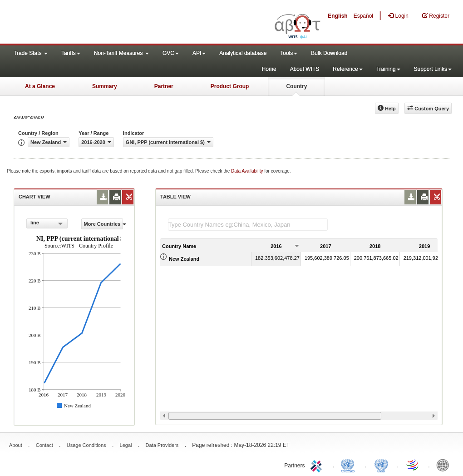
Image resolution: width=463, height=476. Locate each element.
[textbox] (248, 225)
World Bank (445, 465)
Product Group (230, 86)
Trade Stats (31, 53)
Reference (347, 69)
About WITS (305, 69)
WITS (91, 23)
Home (269, 69)
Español (363, 16)
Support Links (433, 69)
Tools (289, 53)
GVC (171, 53)
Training (388, 69)
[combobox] (47, 223)
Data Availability (248, 171)
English (337, 16)
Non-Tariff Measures (121, 53)
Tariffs (71, 53)
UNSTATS (381, 465)
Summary (105, 86)
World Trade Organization (413, 465)
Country (296, 86)
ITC (318, 465)
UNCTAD (350, 465)
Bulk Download (329, 53)
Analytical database (243, 53)
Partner (164, 86)
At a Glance (40, 86)
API (199, 53)
